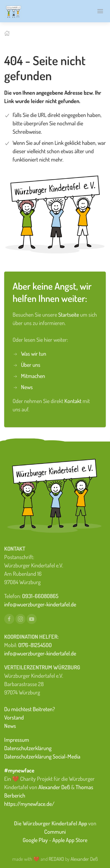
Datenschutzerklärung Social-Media (42, 756)
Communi (55, 832)
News (27, 386)
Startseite (69, 314)
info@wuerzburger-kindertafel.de (40, 604)
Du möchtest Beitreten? (30, 709)
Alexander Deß (54, 787)
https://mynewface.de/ (29, 804)
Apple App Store (70, 840)
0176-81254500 (35, 645)
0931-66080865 (40, 596)
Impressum (17, 740)
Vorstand (14, 717)
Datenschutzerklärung (28, 748)
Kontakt (73, 400)
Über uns (31, 364)
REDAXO (56, 859)
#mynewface (19, 770)
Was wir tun (34, 353)
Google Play (35, 840)
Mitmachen (33, 375)
